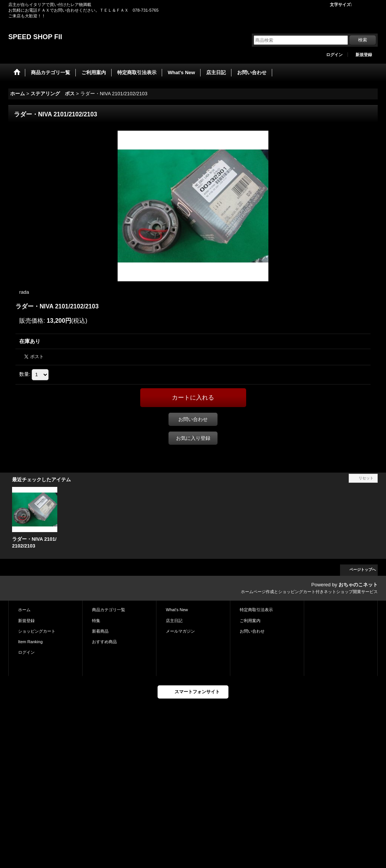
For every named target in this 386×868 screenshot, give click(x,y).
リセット (366, 478)
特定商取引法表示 (256, 610)
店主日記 (174, 621)
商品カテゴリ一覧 (109, 610)
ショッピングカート (37, 631)
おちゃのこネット (358, 585)
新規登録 (364, 55)
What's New (177, 610)
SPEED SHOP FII (35, 37)
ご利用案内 (250, 621)
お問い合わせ (193, 419)
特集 (96, 621)
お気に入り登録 (193, 438)
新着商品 (100, 631)
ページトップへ (363, 570)
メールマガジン (180, 631)
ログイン (334, 55)
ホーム (24, 610)
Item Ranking (30, 642)
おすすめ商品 (104, 642)
